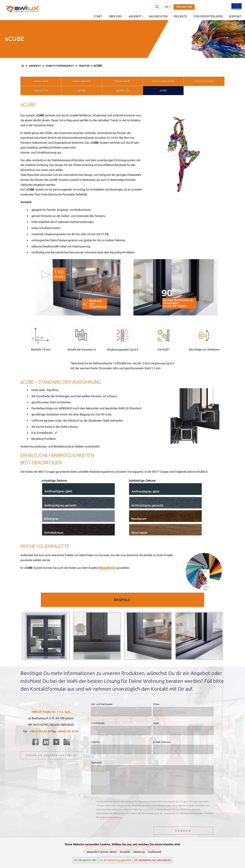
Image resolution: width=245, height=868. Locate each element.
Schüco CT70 (41, 90)
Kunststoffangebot (60, 66)
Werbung (138, 852)
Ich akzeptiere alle (85, 860)
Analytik (124, 852)
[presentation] (117, 830)
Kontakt (235, 16)
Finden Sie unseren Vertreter (51, 755)
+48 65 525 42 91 (68, 731)
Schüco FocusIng (204, 81)
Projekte (181, 16)
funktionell (153, 852)
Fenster (84, 66)
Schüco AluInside (82, 81)
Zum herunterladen (208, 16)
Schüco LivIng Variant (163, 81)
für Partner (184, 7)
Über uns (116, 16)
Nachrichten (158, 16)
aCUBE (163, 90)
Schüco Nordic (122, 81)
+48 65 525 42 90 (40, 731)
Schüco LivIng (41, 81)
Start (98, 16)
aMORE (82, 90)
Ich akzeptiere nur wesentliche (153, 860)
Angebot (136, 16)
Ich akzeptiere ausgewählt (115, 860)
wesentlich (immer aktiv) (100, 852)
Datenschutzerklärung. (111, 817)
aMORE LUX (122, 90)
